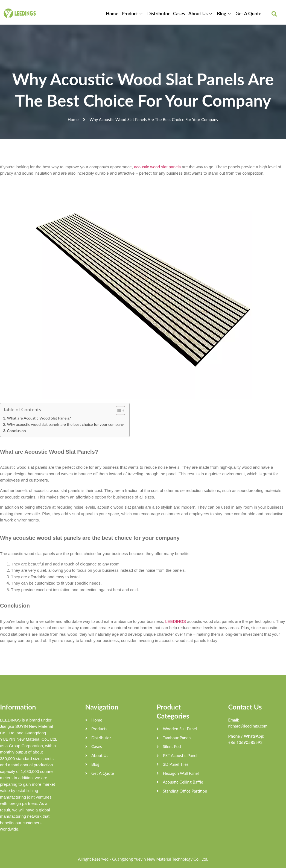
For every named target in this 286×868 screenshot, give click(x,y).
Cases (179, 14)
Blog (225, 14)
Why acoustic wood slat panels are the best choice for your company (65, 424)
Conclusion (16, 431)
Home (112, 14)
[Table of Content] (120, 410)
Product (133, 14)
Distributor (159, 14)
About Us (201, 14)
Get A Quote (248, 14)
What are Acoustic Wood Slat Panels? (39, 418)
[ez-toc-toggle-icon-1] (118, 410)
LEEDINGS (176, 621)
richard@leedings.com (248, 726)
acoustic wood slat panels (157, 167)
